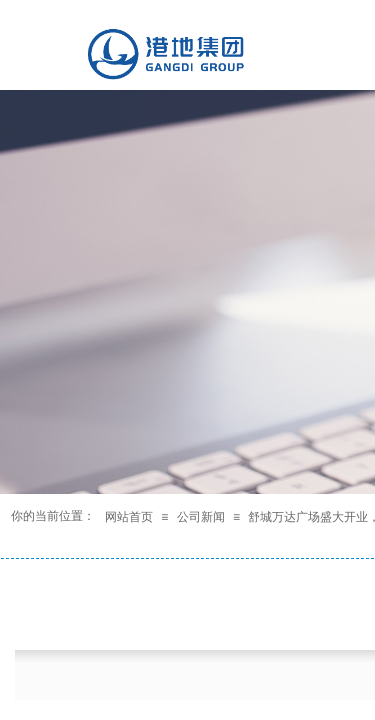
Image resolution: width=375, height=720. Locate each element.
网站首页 (129, 517)
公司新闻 (201, 517)
